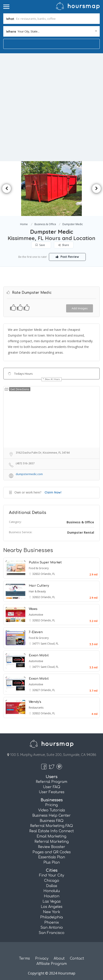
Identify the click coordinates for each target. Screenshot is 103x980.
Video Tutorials (52, 810)
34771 (36, 644)
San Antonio (52, 928)
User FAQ (52, 787)
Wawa (33, 609)
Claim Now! (53, 492)
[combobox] (51, 31)
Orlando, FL (48, 574)
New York (52, 912)
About (59, 959)
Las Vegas (52, 902)
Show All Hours (53, 379)
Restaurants (36, 708)
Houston (52, 896)
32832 (36, 574)
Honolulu (52, 891)
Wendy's (35, 702)
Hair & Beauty (37, 591)
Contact (77, 959)
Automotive (36, 615)
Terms (24, 959)
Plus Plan (52, 862)
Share (64, 245)
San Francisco (51, 933)
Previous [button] (7, 189)
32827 (36, 690)
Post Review (67, 257)
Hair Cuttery (39, 586)
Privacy (42, 959)
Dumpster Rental (81, 532)
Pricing (51, 805)
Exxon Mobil (39, 655)
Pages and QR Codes (52, 852)
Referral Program (51, 782)
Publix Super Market (45, 562)
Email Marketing (51, 836)
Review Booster (52, 847)
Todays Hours (23, 374)
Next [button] (96, 189)
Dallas (52, 886)
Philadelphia (51, 917)
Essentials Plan (52, 857)
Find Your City (52, 875)
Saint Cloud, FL (50, 644)
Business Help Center (51, 816)
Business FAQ (52, 821)
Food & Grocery (39, 568)
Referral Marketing (52, 842)
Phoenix (52, 923)
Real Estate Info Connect (51, 831)
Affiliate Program (52, 964)
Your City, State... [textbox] (29, 31)
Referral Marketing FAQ (51, 826)
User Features (52, 792)
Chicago (52, 881)
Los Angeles (52, 907)
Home (24, 224)
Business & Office (45, 224)
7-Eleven (36, 632)
